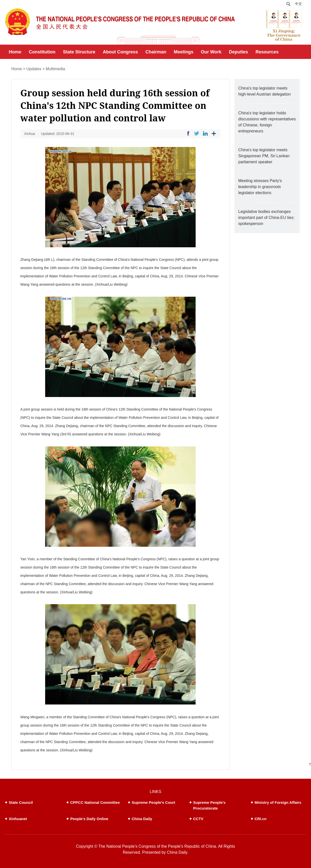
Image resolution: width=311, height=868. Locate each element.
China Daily (142, 819)
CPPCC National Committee (95, 802)
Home (17, 69)
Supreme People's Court (153, 802)
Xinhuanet (18, 819)
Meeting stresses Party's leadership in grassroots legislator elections (260, 187)
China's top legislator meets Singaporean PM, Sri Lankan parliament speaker (264, 156)
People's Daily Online (89, 819)
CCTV (198, 819)
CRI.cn (261, 819)
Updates (34, 69)
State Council (21, 802)
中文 (298, 4)
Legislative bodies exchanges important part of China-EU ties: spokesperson (266, 218)
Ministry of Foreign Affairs (278, 802)
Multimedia (55, 69)
